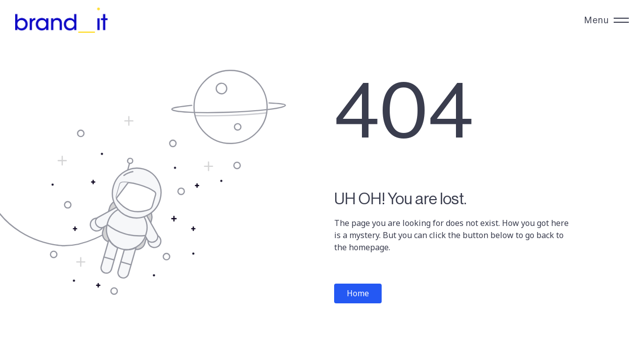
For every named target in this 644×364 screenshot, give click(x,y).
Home (358, 293)
